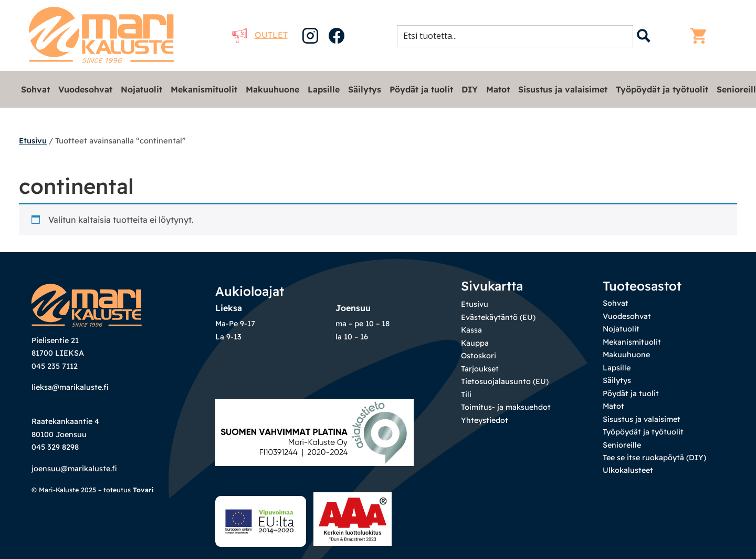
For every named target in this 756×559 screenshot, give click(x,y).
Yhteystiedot (485, 420)
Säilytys (365, 89)
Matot (498, 89)
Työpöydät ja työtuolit (662, 89)
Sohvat (35, 89)
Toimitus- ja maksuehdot (506, 407)
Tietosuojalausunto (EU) (505, 381)
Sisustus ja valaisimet (563, 89)
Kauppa (475, 343)
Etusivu (33, 141)
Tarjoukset (480, 369)
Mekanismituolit (204, 89)
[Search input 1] (518, 36)
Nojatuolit (141, 89)
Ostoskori (479, 356)
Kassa (471, 330)
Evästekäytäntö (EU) (498, 317)
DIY (470, 89)
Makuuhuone (272, 89)
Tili (466, 395)
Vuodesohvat (85, 89)
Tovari (143, 490)
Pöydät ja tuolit (421, 89)
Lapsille (324, 89)
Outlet (260, 35)
